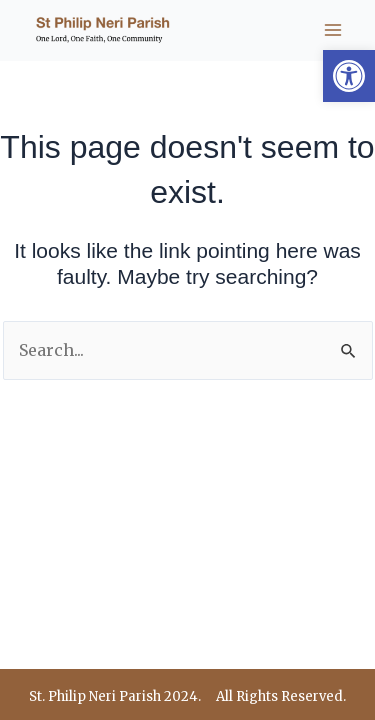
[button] (349, 76)
